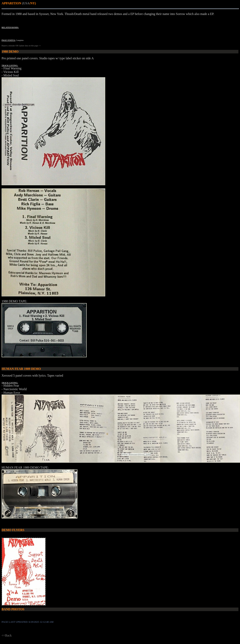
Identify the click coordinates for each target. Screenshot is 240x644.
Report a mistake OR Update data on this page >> (21, 46)
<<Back (7, 635)
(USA (26, 3)
